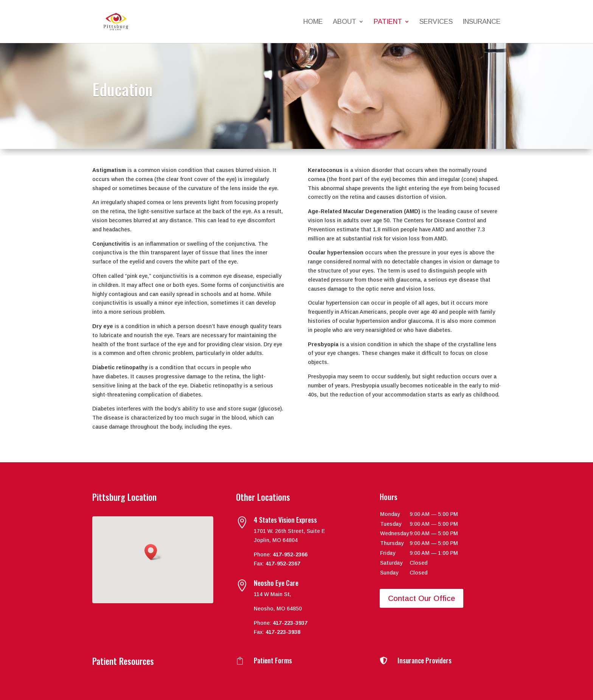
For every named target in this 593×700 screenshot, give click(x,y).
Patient (388, 22)
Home (313, 22)
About (345, 22)
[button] (153, 552)
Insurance (482, 22)
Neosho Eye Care (276, 583)
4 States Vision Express (285, 520)
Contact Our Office (421, 598)
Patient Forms (273, 660)
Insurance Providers (425, 660)
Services (436, 22)
